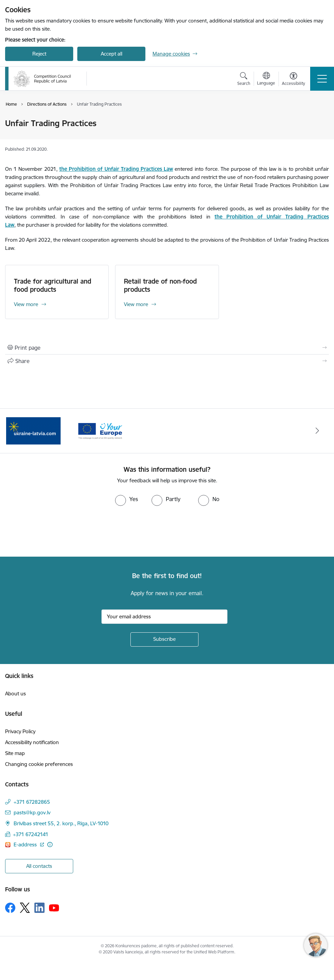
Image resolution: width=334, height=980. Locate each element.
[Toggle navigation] (322, 79)
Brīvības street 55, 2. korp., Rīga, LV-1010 (61, 823)
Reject (39, 54)
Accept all (112, 54)
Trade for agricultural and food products (53, 285)
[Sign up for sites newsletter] (164, 639)
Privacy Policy (20, 731)
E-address (26, 845)
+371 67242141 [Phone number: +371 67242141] (31, 834)
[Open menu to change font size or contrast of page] (293, 80)
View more (26, 304)
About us (15, 693)
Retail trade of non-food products (160, 285)
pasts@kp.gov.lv (32, 812)
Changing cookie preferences (39, 764)
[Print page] (167, 348)
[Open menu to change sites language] (266, 79)
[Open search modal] (244, 80)
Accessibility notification (32, 742)
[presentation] (57, 531)
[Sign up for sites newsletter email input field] (164, 617)
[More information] (50, 845)
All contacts (39, 866)
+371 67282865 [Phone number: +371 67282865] (32, 802)
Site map (15, 753)
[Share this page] (167, 361)
